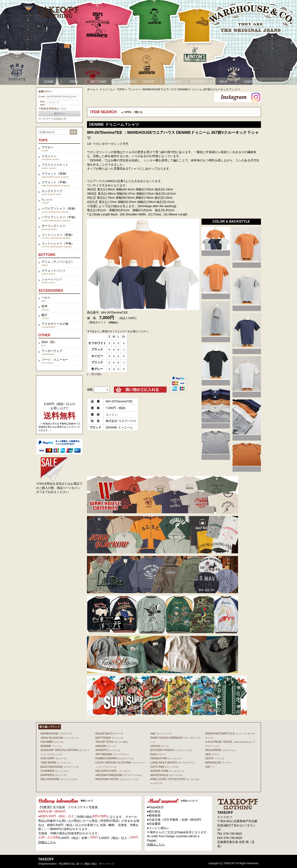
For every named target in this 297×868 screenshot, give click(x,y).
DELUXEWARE (59, 779)
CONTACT (198, 82)
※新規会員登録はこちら (52, 109)
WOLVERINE (220, 750)
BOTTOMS (99, 82)
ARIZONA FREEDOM (119, 775)
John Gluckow (60, 738)
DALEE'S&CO (109, 733)
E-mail (42, 97)
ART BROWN (112, 754)
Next (291, 42)
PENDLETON (165, 758)
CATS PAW (164, 767)
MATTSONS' (109, 738)
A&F (161, 733)
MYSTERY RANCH (171, 750)
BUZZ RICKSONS (60, 767)
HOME (49, 82)
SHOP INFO (173, 82)
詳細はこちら (47, 842)
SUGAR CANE (167, 771)
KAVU (158, 754)
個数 (90, 389)
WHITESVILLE (166, 775)
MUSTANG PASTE (117, 779)
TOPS (74, 82)
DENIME (51, 746)
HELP (223, 82)
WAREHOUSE (56, 733)
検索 (73, 132)
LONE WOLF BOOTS (172, 763)
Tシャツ (133, 89)
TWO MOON (55, 763)
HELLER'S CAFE (113, 771)
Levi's (215, 758)
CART (248, 82)
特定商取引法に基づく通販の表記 (78, 864)
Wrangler (218, 763)
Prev (6, 42)
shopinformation (47, 864)
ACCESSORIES (123, 82)
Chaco (159, 746)
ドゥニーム (106, 89)
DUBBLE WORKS (114, 758)
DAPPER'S (53, 775)
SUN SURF (53, 758)
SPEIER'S (108, 750)
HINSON (106, 746)
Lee (210, 767)
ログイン (59, 114)
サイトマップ (107, 864)
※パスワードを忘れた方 (52, 119)
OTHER (148, 82)
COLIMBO (52, 742)
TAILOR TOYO (111, 742)
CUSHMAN (54, 771)
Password (42, 103)
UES (212, 754)
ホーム (91, 89)
